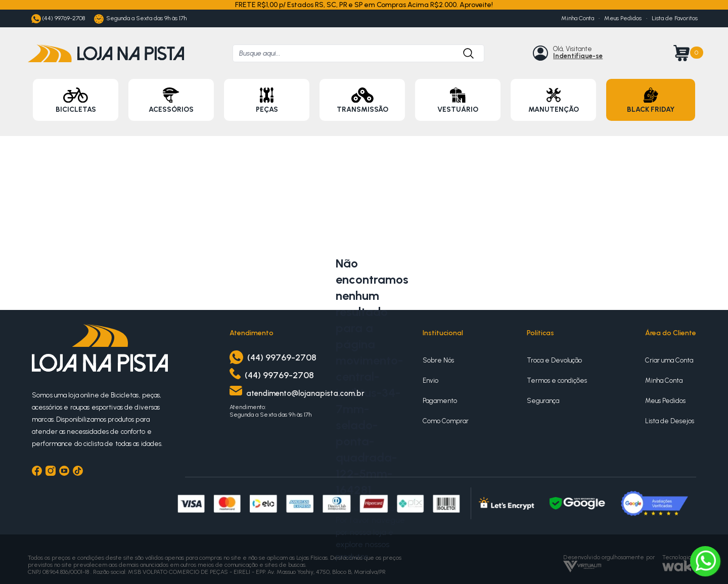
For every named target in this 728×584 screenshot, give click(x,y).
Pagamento (440, 401)
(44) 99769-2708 (58, 19)
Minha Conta (578, 18)
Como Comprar (446, 421)
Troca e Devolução (554, 360)
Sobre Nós (438, 360)
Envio (430, 380)
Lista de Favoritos (675, 18)
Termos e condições (557, 380)
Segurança (543, 401)
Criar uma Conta (669, 360)
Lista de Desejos (670, 421)
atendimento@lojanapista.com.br (305, 393)
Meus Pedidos (623, 18)
